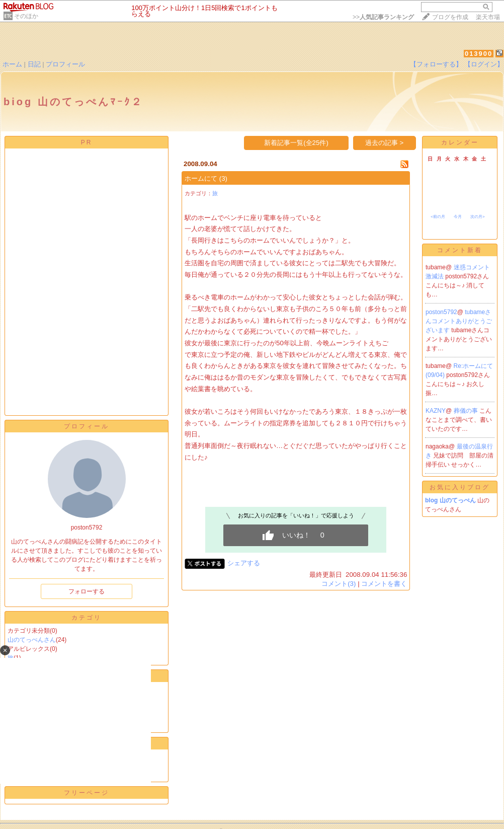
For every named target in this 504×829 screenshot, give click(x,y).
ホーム (12, 64)
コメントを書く (384, 584)
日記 (34, 64)
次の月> (478, 217)
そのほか (26, 16)
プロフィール (65, 64)
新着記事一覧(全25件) (296, 143)
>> (383, 17)
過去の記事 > (385, 143)
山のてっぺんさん (32, 640)
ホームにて (201, 178)
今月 (458, 217)
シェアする (244, 563)
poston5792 (441, 312)
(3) (223, 178)
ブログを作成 (450, 17)
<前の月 (438, 217)
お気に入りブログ (460, 487)
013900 (479, 54)
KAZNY (436, 411)
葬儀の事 (467, 411)
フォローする (87, 591)
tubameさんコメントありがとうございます (459, 321)
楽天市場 (488, 17)
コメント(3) (339, 584)
